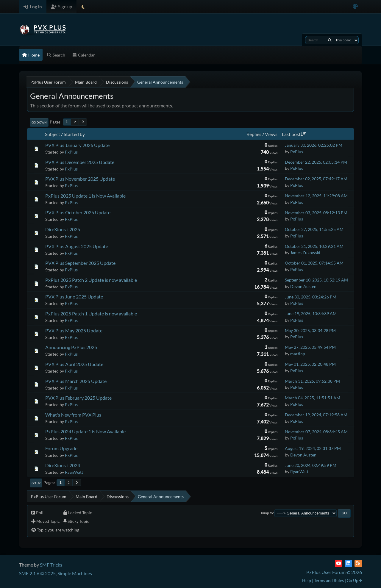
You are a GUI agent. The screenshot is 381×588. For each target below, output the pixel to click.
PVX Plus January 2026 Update (77, 145)
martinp (298, 354)
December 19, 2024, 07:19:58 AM (316, 415)
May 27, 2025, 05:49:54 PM (310, 347)
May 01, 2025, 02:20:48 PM (310, 364)
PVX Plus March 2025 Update (76, 381)
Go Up (36, 483)
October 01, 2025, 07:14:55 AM (314, 263)
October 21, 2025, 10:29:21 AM (314, 246)
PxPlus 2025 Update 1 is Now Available (85, 196)
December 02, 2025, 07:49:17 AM (316, 179)
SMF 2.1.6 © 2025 (37, 573)
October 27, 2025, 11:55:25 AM (314, 229)
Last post (294, 134)
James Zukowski (305, 252)
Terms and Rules (329, 580)
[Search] (330, 40)
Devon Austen (303, 286)
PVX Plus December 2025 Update (80, 162)
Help (307, 580)
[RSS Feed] (358, 563)
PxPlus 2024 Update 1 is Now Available (85, 431)
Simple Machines (75, 573)
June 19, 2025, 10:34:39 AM (311, 313)
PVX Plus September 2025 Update (80, 263)
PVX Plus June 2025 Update (74, 297)
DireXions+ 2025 (63, 229)
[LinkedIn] (348, 563)
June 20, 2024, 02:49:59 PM (311, 465)
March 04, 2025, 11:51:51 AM (313, 398)
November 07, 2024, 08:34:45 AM (316, 432)
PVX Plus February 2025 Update (78, 398)
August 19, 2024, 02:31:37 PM (313, 448)
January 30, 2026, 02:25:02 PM (314, 145)
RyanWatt (74, 472)
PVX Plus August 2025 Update (77, 246)
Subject (53, 134)
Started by (74, 134)
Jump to (267, 513)
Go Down (39, 122)
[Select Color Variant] (355, 7)
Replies (254, 134)
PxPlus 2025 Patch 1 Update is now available (91, 313)
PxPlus (71, 152)
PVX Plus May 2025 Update (74, 330)
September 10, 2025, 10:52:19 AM (316, 280)
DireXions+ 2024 (63, 465)
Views (271, 134)
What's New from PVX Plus (73, 415)
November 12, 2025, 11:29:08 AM (316, 196)
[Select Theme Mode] (83, 7)
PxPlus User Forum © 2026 (334, 572)
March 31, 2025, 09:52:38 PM (312, 381)
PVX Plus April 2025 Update (74, 364)
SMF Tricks (51, 565)
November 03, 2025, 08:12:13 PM (316, 213)
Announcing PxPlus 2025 (71, 347)
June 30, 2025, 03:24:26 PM (311, 297)
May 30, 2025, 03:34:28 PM (310, 330)
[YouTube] (339, 563)
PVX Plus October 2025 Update (78, 212)
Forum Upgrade (61, 448)
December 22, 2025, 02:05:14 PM (316, 162)
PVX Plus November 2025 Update (80, 179)
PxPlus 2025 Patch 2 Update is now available (91, 280)
